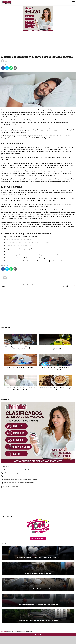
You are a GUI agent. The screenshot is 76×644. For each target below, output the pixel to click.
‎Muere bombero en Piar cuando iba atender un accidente (19, 482)
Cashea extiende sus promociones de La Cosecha (17, 470)
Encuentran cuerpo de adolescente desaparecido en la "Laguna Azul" (22, 479)
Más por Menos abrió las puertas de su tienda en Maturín (19, 473)
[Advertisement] (38, 43)
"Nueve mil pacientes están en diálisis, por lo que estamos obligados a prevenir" (59, 286)
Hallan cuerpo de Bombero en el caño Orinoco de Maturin (19, 476)
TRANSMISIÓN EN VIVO (38, 538)
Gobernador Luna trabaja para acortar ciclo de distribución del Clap (19, 286)
